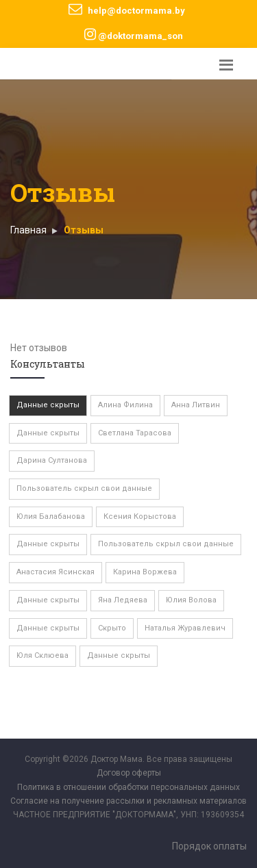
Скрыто (112, 628)
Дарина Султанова (52, 460)
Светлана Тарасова (135, 433)
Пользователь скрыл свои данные (84, 488)
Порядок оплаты (209, 846)
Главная (28, 230)
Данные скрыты (48, 405)
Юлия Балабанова (51, 516)
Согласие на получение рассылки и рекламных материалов (128, 801)
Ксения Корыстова (140, 516)
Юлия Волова (191, 600)
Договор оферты (129, 773)
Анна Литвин (196, 405)
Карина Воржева (145, 572)
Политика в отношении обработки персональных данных (128, 787)
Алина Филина (125, 405)
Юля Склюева (42, 655)
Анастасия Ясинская (56, 572)
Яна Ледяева (123, 600)
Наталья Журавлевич (185, 628)
